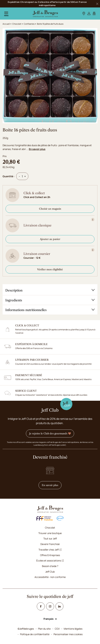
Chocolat (50, 528)
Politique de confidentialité (35, 634)
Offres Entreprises (50, 555)
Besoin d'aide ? (50, 566)
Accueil (6, 24)
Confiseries (29, 24)
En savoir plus (37, 149)
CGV (57, 629)
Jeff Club (50, 572)
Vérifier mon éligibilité (50, 269)
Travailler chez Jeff (50, 550)
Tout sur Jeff (50, 538)
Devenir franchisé (50, 544)
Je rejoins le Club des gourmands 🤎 (50, 433)
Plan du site (44, 629)
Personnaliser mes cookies (68, 634)
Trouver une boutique (50, 533)
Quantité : (9, 176)
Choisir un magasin (50, 209)
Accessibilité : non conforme (50, 577)
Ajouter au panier (50, 239)
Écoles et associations (50, 561)
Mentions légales (73, 629)
